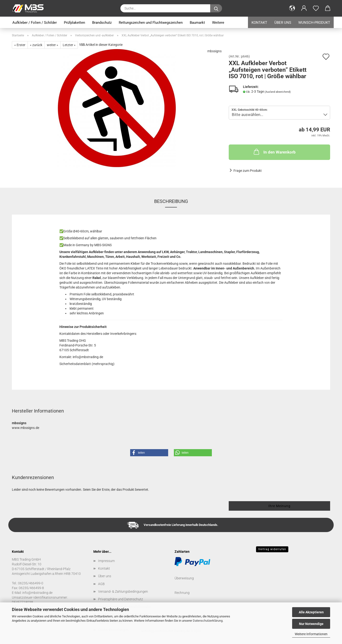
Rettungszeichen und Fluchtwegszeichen (151, 23)
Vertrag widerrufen (272, 549)
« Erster (20, 45)
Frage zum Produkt (248, 171)
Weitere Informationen (311, 634)
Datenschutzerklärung (208, 621)
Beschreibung (171, 201)
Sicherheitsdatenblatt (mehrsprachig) (87, 364)
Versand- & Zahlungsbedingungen (123, 591)
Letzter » (69, 45)
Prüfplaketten (74, 23)
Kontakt (259, 23)
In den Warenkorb (274, 152)
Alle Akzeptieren (311, 612)
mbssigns (214, 51)
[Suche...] (216, 8)
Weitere (218, 23)
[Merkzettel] (316, 8)
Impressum (106, 561)
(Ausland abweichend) (278, 92)
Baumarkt (197, 23)
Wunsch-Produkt (314, 23)
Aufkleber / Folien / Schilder (35, 23)
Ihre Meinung (279, 506)
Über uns (283, 23)
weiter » (52, 45)
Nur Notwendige (311, 624)
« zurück (36, 45)
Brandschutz (102, 23)
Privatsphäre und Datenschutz (121, 599)
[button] (292, 8)
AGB (101, 584)
